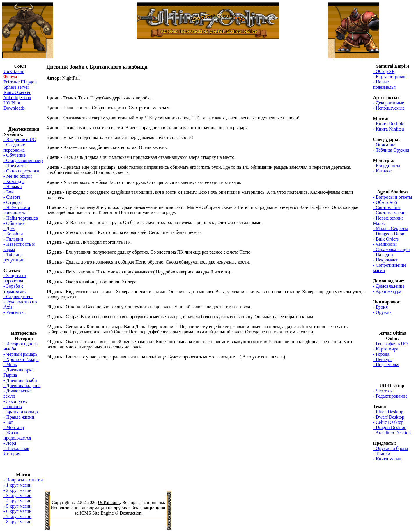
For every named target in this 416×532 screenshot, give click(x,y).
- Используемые (389, 108)
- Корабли (13, 234)
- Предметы (15, 166)
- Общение (14, 223)
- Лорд (10, 443)
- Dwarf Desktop (389, 417)
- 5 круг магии (17, 506)
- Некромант (385, 260)
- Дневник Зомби (20, 380)
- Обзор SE (384, 71)
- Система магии (389, 213)
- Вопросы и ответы (23, 480)
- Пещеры (383, 359)
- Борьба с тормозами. (15, 289)
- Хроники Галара (21, 359)
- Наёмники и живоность (17, 210)
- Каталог (382, 171)
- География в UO (390, 344)
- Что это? (383, 391)
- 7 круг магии (17, 516)
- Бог (8, 422)
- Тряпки (382, 454)
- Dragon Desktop (390, 427)
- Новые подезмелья (384, 84)
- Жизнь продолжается (17, 435)
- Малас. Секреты (390, 228)
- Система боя (387, 208)
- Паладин (383, 255)
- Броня (380, 307)
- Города (381, 354)
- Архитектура (387, 291)
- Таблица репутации (14, 257)
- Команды (14, 181)
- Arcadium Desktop (392, 433)
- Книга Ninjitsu (388, 129)
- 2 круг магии (17, 490)
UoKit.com (108, 502)
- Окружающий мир (23, 160)
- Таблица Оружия (391, 150)
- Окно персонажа (21, 171)
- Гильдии (13, 239)
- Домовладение (389, 286)
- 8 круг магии (17, 522)
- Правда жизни (19, 417)
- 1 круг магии (17, 485)
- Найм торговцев (21, 218)
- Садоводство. (18, 297)
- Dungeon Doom (389, 234)
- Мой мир (14, 427)
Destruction (131, 513)
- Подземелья (386, 365)
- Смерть (12, 197)
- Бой (9, 192)
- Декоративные (388, 103)
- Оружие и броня (390, 448)
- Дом (9, 228)
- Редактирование (390, 396)
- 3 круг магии (17, 495)
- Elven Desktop (388, 412)
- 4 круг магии (17, 501)
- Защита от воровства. (15, 278)
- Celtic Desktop (388, 422)
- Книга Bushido (389, 124)
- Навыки (13, 187)
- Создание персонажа (14, 147)
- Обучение (15, 155)
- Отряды (13, 202)
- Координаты (386, 166)
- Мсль (10, 365)
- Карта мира (386, 349)
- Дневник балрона (22, 386)
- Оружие (382, 312)
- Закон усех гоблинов (15, 404)
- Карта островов (390, 77)
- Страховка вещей (391, 249)
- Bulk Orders (386, 239)
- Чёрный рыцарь (20, 354)
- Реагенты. (15, 312)
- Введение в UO (20, 139)
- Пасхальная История (16, 451)
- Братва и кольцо (21, 412)
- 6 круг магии (17, 511)
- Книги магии (387, 459)
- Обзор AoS (385, 202)
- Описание (384, 145)
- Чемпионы (385, 244)
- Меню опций (18, 176)
